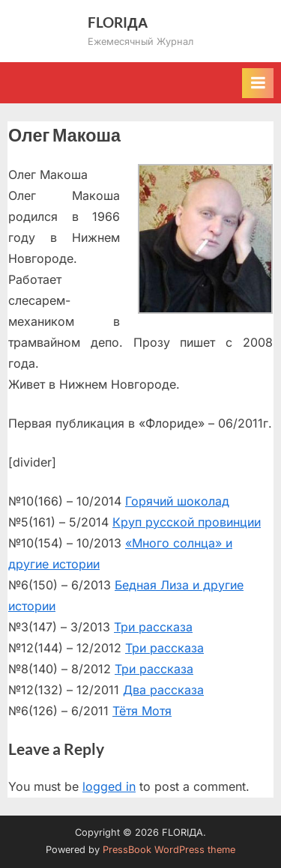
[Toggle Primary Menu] (258, 83)
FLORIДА (118, 22)
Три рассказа (153, 627)
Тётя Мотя (142, 711)
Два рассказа (163, 690)
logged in (109, 786)
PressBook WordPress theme (169, 850)
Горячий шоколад (177, 501)
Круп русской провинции (187, 522)
